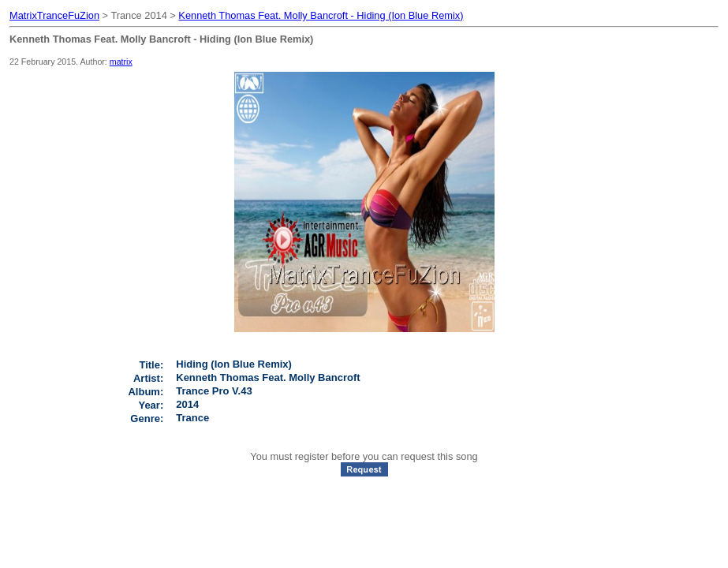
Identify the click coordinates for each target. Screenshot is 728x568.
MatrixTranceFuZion (54, 15)
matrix (121, 62)
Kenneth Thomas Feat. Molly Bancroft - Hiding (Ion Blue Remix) (321, 15)
